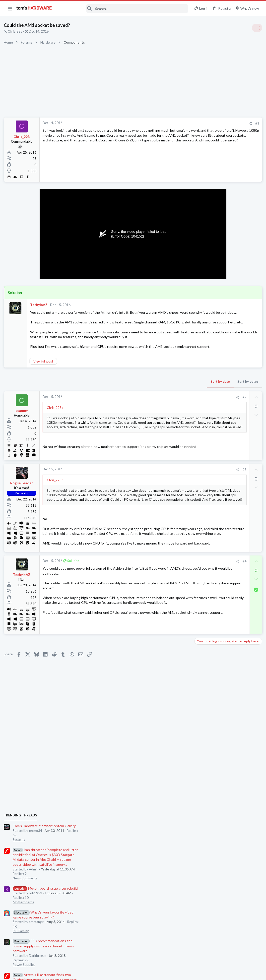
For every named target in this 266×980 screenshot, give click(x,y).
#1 (176, 123)
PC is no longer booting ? (222, 519)
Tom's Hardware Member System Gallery (227, 280)
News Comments (208, 332)
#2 (164, 398)
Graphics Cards (206, 645)
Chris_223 (16, 31)
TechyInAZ (40, 305)
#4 (164, 603)
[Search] (123, 9)
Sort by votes (167, 382)
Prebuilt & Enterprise (210, 529)
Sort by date (139, 382)
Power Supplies (206, 419)
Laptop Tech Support (211, 597)
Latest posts (198, 509)
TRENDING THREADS (203, 269)
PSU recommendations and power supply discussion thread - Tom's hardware (226, 400)
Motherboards (206, 356)
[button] (10, 8)
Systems (201, 294)
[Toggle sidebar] (256, 28)
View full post (44, 362)
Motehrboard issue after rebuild (228, 342)
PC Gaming (203, 385)
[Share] (169, 123)
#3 (164, 484)
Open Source (205, 670)
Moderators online (204, 682)
